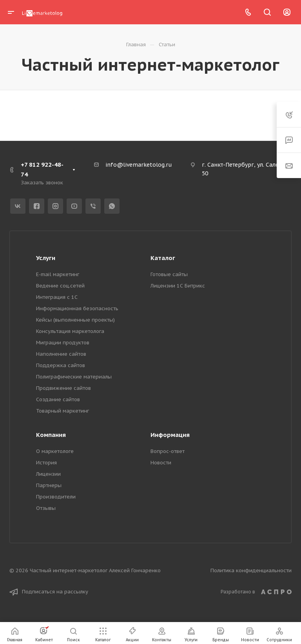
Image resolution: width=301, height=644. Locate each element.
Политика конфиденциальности (251, 570)
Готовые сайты (169, 274)
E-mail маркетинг (58, 274)
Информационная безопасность (77, 308)
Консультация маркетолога (70, 331)
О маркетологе (55, 451)
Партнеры (49, 485)
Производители (56, 497)
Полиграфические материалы (74, 377)
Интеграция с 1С (57, 297)
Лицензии (48, 474)
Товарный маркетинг (63, 411)
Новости (161, 463)
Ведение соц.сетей (60, 286)
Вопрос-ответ (168, 451)
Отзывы (46, 508)
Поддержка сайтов (61, 365)
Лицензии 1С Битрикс (178, 286)
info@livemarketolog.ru (139, 165)
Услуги (46, 258)
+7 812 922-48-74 (42, 169)
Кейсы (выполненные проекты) (75, 320)
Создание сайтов (58, 399)
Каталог (163, 258)
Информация (170, 435)
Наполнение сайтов (61, 354)
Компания (51, 435)
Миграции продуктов (63, 343)
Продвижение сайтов (63, 388)
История (46, 463)
